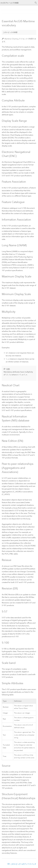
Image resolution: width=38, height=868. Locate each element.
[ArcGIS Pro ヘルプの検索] (17, 3)
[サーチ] (36, 3)
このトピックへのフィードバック (23, 864)
